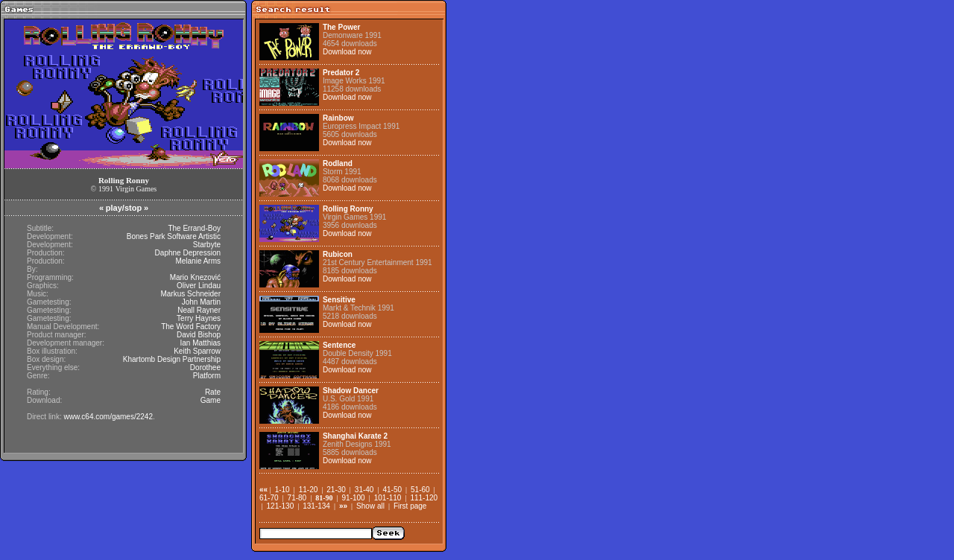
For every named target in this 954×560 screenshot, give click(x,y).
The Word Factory (191, 327)
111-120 (424, 498)
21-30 (336, 490)
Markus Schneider (190, 294)
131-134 (316, 506)
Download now (347, 52)
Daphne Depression (188, 253)
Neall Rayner (199, 310)
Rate (213, 392)
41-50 (392, 490)
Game (211, 400)
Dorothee (205, 367)
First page (410, 506)
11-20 (309, 490)
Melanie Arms (198, 261)
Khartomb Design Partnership (172, 359)
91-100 (354, 498)
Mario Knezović (195, 277)
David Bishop (199, 335)
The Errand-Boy (194, 228)
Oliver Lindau (199, 286)
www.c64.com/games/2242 (108, 417)
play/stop (124, 208)
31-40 (364, 490)
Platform (207, 376)
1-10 (282, 490)
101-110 (388, 498)
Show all (370, 506)
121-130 (281, 506)
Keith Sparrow (197, 351)
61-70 (269, 498)
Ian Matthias (200, 343)
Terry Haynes (199, 318)
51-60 (420, 490)
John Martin (201, 302)
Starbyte (207, 245)
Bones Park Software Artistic (174, 236)
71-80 (297, 498)
